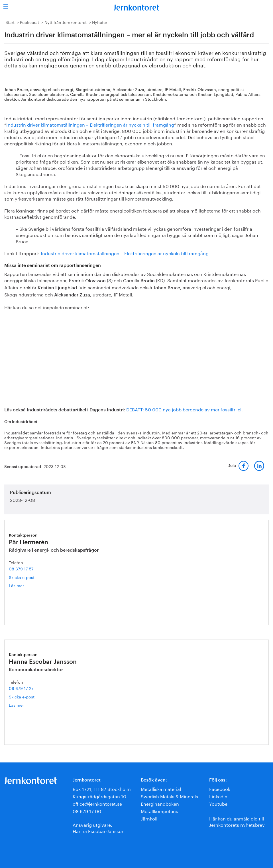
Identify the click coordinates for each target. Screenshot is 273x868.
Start (10, 22)
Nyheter (100, 22)
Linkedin (218, 796)
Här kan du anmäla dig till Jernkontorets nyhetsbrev (237, 821)
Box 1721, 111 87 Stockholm (102, 788)
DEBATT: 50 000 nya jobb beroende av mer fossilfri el (184, 409)
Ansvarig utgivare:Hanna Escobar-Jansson (99, 827)
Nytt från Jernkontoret (66, 22)
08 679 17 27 (21, 688)
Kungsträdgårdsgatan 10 (99, 796)
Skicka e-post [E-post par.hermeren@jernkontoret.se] (22, 577)
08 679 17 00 (87, 811)
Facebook (220, 788)
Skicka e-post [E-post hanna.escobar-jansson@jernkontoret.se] (22, 696)
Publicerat (29, 22)
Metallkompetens (159, 811)
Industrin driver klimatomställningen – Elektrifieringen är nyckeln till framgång (90, 124)
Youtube (218, 803)
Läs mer (26, 585)
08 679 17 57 (21, 568)
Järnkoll (149, 818)
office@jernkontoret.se (97, 803)
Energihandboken (160, 803)
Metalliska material (161, 788)
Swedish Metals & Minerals (169, 796)
